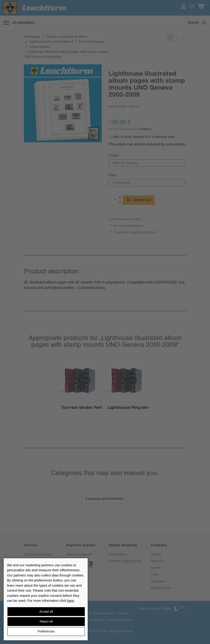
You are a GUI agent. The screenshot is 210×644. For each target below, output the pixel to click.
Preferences (46, 631)
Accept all (46, 611)
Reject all (46, 621)
